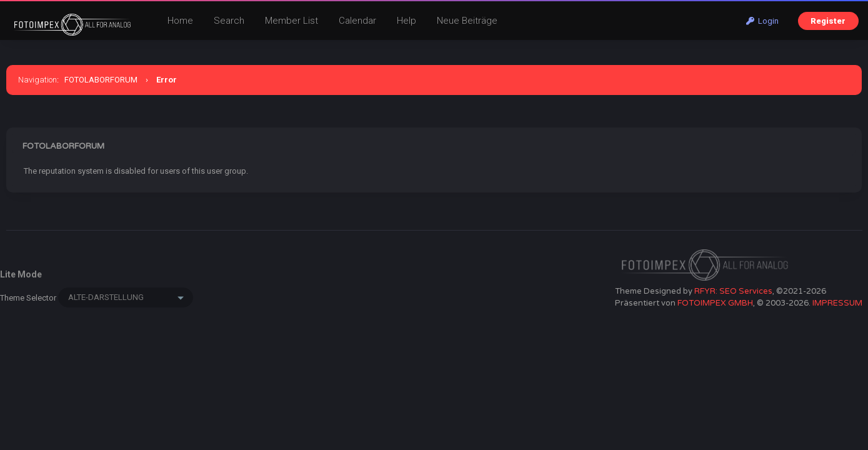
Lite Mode (21, 274)
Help (407, 21)
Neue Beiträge (467, 21)
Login (762, 21)
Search (229, 21)
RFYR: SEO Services (733, 291)
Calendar (357, 21)
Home (180, 21)
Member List (292, 21)
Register (828, 21)
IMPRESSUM (837, 303)
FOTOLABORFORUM (101, 80)
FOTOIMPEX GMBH (715, 303)
